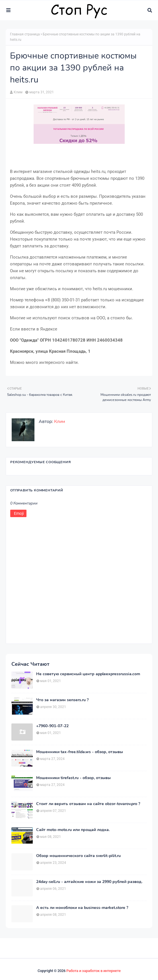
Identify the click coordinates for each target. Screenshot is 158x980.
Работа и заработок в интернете (94, 971)
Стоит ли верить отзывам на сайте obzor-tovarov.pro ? (88, 804)
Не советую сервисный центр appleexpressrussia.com (88, 674)
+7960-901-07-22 (52, 726)
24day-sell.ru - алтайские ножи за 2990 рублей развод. (89, 882)
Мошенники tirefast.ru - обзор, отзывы (73, 778)
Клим (18, 92)
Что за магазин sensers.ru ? (62, 700)
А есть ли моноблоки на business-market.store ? (82, 908)
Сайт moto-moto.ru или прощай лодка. (73, 830)
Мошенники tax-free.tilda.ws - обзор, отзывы (80, 752)
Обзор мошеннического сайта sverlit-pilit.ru (78, 856)
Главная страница (25, 34)
